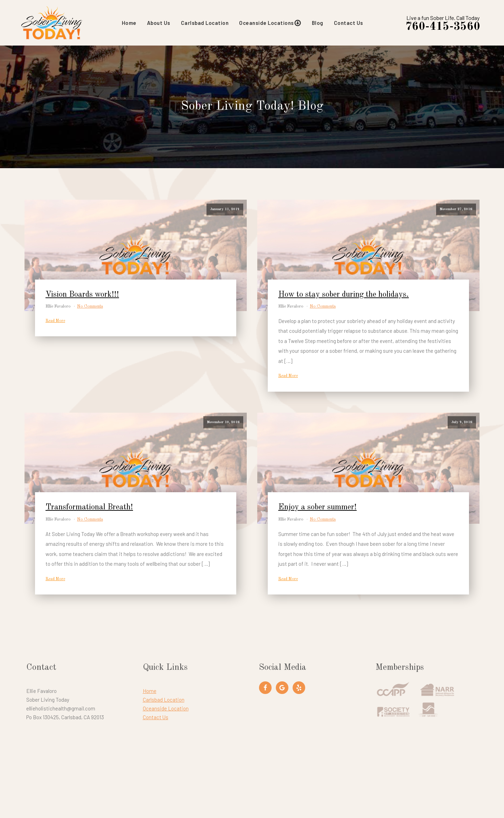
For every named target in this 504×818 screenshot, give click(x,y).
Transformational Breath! (89, 507)
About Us (159, 23)
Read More (55, 321)
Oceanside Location (166, 708)
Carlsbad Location (205, 23)
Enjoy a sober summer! (317, 507)
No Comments (90, 307)
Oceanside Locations (270, 23)
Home (129, 23)
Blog (318, 23)
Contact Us (349, 23)
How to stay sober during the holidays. (344, 295)
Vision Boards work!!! (82, 295)
